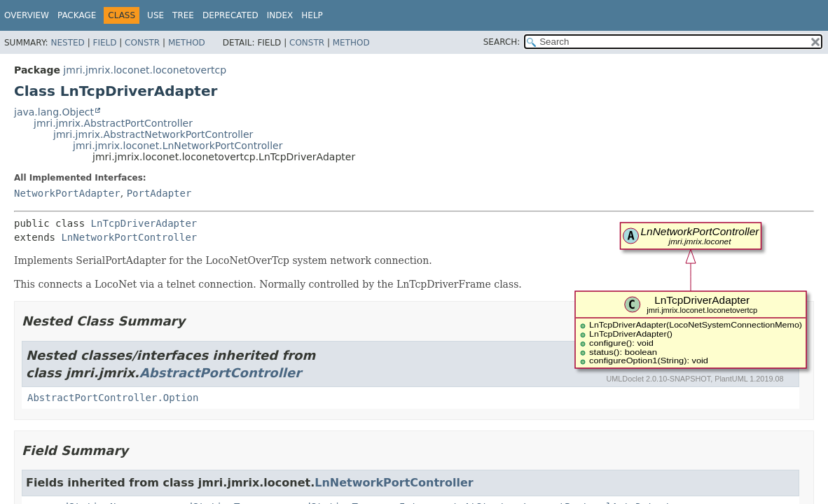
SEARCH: (502, 42)
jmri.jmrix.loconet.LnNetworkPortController (178, 146)
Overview (27, 15)
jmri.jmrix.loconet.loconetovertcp (145, 70)
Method (187, 43)
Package (77, 15)
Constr (142, 43)
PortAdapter (159, 193)
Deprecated (230, 15)
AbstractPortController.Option (113, 398)
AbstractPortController (220, 373)
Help (312, 15)
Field (104, 43)
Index (280, 15)
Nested (67, 43)
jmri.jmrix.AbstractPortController (113, 123)
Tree (183, 15)
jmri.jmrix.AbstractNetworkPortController (153, 134)
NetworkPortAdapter (67, 193)
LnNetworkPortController (129, 237)
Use (156, 15)
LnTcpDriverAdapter (144, 223)
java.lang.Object (54, 112)
